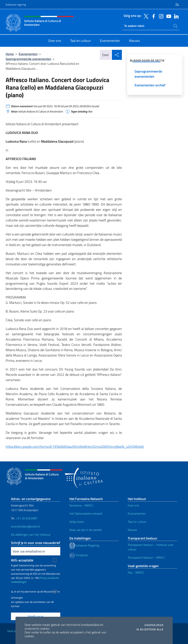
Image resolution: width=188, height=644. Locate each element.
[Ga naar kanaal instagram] (160, 16)
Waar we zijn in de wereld (85, 530)
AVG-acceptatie (22, 560)
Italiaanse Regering (84, 545)
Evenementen (28, 54)
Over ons (133, 505)
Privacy (44, 578)
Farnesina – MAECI (81, 505)
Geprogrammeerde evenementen (28, 59)
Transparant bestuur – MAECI (146, 557)
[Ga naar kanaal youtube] (168, 16)
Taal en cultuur (137, 522)
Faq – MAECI (136, 572)
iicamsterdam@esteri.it (26, 526)
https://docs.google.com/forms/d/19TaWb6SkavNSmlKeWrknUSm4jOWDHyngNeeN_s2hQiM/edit (75, 447)
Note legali (14, 631)
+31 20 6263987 (27, 518)
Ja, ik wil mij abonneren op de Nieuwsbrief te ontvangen (35, 592)
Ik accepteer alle (150, 629)
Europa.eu (79, 555)
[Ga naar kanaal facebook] (153, 16)
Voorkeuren (154, 625)
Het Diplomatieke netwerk (86, 513)
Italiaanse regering (16, 4)
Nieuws (132, 530)
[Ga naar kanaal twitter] (145, 16)
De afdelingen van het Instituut (31, 535)
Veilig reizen (77, 522)
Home (10, 54)
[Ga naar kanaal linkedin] (175, 16)
